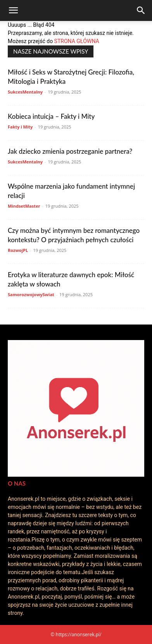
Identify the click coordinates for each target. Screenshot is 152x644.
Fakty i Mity (20, 127)
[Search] (141, 10)
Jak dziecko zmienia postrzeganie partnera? (70, 151)
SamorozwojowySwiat (31, 294)
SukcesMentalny (25, 92)
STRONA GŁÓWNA (77, 41)
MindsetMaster (24, 206)
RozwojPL (18, 250)
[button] (13, 10)
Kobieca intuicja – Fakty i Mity (51, 116)
